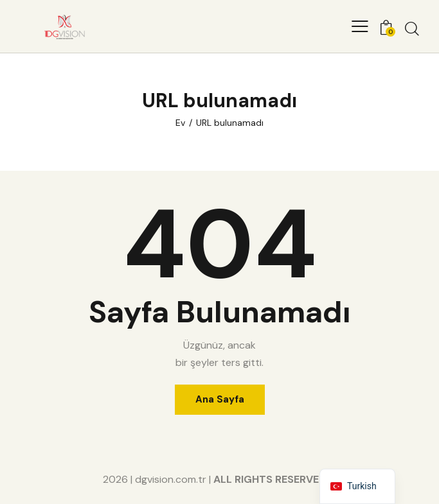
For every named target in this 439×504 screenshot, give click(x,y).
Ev (180, 123)
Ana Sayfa (220, 399)
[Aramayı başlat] (412, 28)
